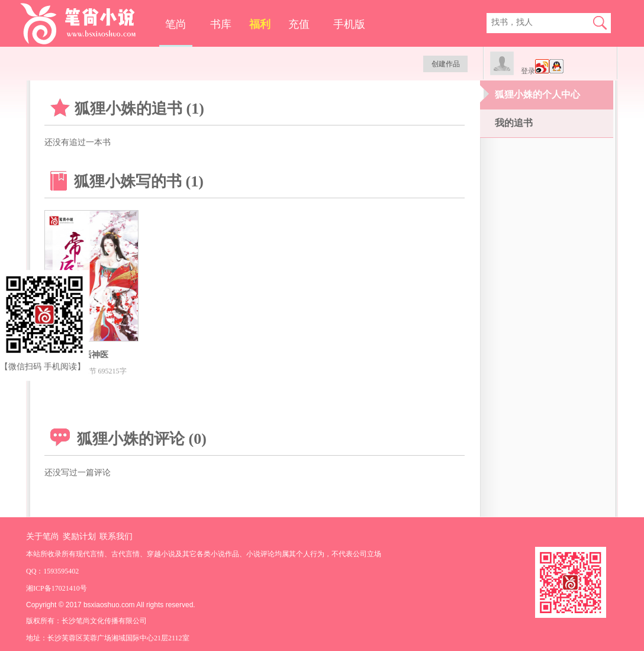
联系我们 (116, 536)
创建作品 (446, 64)
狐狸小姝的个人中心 (537, 94)
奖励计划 (79, 536)
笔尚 (176, 24)
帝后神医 (92, 355)
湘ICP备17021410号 (57, 588)
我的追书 (514, 123)
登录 (528, 71)
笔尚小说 (86, 24)
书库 (221, 24)
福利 (260, 24)
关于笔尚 (43, 536)
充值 (299, 24)
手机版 (349, 24)
